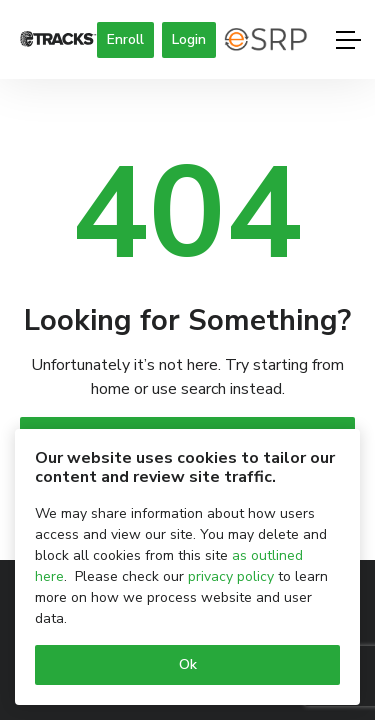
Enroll (125, 39)
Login (189, 39)
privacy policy (231, 576)
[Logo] (58, 40)
